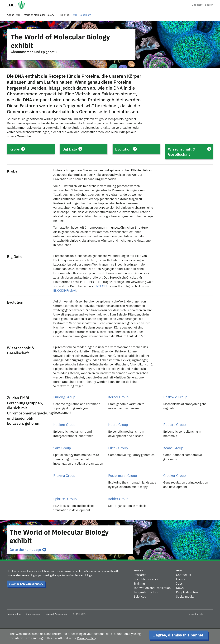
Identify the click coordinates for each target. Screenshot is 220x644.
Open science (33, 614)
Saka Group (62, 448)
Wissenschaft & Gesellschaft (189, 152)
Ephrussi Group (65, 499)
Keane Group (173, 448)
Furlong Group (64, 397)
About (179, 570)
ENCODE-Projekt (65, 291)
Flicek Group (118, 448)
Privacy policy (14, 614)
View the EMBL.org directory (26, 584)
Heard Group (118, 425)
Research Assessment (56, 614)
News (180, 588)
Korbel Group (118, 397)
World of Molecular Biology (39, 15)
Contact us (183, 575)
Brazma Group (64, 476)
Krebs (17, 149)
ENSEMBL (101, 286)
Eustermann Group (123, 476)
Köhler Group (118, 499)
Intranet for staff (196, 614)
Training (139, 584)
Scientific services (146, 579)
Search (209, 5)
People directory (187, 592)
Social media (185, 597)
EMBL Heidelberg (81, 15)
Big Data (72, 149)
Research (140, 575)
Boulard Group (175, 425)
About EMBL (14, 15)
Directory (197, 5)
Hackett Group (64, 425)
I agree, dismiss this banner (178, 635)
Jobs (179, 584)
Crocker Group (175, 476)
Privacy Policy (86, 638)
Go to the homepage (28, 550)
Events (181, 579)
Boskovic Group (175, 397)
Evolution (126, 149)
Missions (138, 570)
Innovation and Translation (152, 588)
